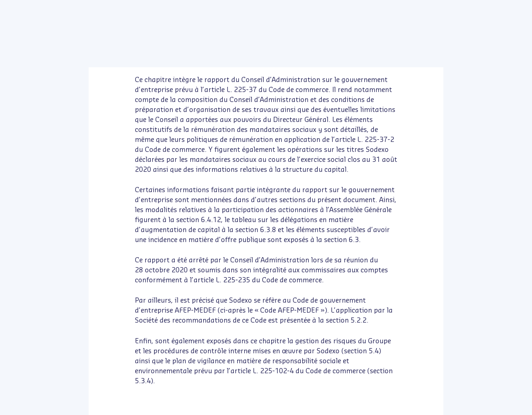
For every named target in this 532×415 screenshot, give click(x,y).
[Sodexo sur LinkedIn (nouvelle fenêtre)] (29, 8)
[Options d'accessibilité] (376, 32)
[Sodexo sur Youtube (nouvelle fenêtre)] (45, 8)
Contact (497, 7)
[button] (31, 31)
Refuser (71, 367)
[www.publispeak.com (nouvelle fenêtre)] (520, 403)
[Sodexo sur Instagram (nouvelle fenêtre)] (60, 8)
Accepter (163, 367)
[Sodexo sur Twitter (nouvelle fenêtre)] (14, 8)
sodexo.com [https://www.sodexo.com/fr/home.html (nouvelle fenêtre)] (469, 7)
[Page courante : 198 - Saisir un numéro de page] (252, 408)
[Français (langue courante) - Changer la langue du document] (518, 7)
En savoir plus (117, 342)
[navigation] (289, 408)
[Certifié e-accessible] (339, 32)
